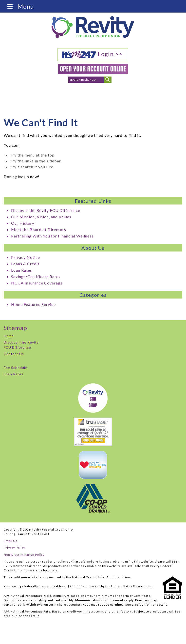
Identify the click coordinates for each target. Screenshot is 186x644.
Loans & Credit (25, 264)
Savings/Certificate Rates (36, 276)
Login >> (92, 54)
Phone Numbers (63, 97)
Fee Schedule (16, 368)
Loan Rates (22, 270)
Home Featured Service (33, 304)
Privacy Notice (26, 257)
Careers (124, 94)
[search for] (86, 80)
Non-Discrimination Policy (24, 555)
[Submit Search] (108, 80)
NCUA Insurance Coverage (37, 283)
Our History (23, 223)
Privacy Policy (14, 548)
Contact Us (14, 354)
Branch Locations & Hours (94, 99)
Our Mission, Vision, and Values (41, 217)
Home (9, 336)
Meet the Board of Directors (39, 229)
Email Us (10, 541)
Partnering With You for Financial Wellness (52, 236)
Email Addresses (78, 97)
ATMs (108, 94)
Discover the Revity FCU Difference (46, 210)
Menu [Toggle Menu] (20, 6)
